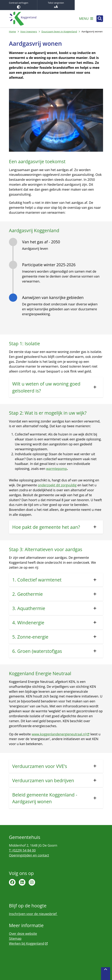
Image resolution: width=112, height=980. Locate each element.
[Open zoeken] (100, 19)
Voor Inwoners (29, 31)
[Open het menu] (86, 19)
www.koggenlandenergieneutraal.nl (61, 734)
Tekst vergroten (56, 5)
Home (12, 31)
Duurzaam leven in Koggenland (59, 31)
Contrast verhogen (19, 5)
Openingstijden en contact (29, 855)
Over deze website (23, 934)
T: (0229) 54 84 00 (22, 850)
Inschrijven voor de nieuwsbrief (33, 914)
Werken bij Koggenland (28, 943)
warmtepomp (56, 469)
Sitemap (15, 938)
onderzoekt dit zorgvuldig (57, 485)
